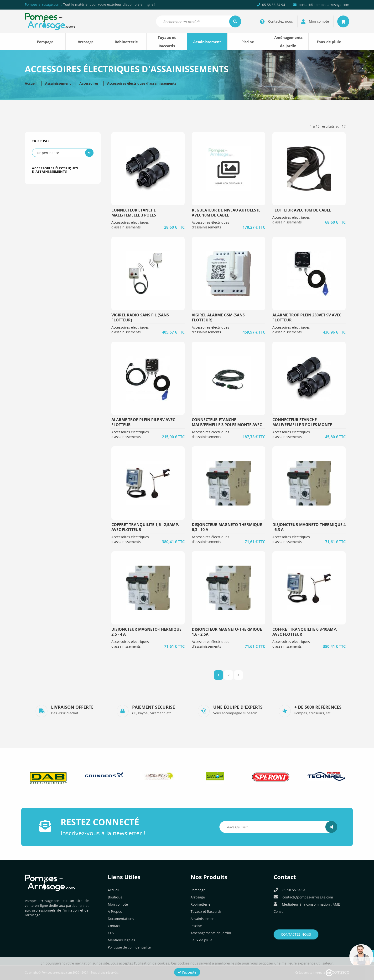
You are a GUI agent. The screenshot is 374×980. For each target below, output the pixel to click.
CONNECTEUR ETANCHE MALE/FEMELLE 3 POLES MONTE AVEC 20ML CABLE (227, 425)
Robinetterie (126, 42)
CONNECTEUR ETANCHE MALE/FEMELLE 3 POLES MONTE (302, 422)
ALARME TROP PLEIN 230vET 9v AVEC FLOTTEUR (307, 317)
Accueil (31, 83)
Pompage (45, 42)
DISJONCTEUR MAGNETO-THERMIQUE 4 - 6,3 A (309, 527)
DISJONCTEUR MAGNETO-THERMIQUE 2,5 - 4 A (146, 632)
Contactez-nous (296, 934)
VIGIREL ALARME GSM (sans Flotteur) (218, 317)
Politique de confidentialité (129, 947)
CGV (111, 933)
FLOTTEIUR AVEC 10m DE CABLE (302, 210)
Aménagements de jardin (288, 42)
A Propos (115, 911)
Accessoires (89, 83)
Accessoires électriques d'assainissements (142, 83)
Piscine (248, 42)
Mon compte (118, 904)
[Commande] (63, 153)
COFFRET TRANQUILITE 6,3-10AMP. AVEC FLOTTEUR (305, 632)
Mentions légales (121, 940)
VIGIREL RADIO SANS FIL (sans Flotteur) (140, 317)
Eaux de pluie (329, 42)
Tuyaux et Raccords (167, 42)
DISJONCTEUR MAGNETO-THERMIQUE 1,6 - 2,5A (227, 632)
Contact (114, 926)
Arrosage (86, 42)
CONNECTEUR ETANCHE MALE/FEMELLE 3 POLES (134, 213)
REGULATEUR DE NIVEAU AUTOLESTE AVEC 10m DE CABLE (226, 213)
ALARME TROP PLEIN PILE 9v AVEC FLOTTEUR (143, 422)
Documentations (121, 919)
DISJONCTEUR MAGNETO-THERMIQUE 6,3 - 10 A (227, 527)
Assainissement (207, 42)
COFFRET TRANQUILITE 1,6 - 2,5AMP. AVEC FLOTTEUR (145, 527)
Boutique (115, 897)
